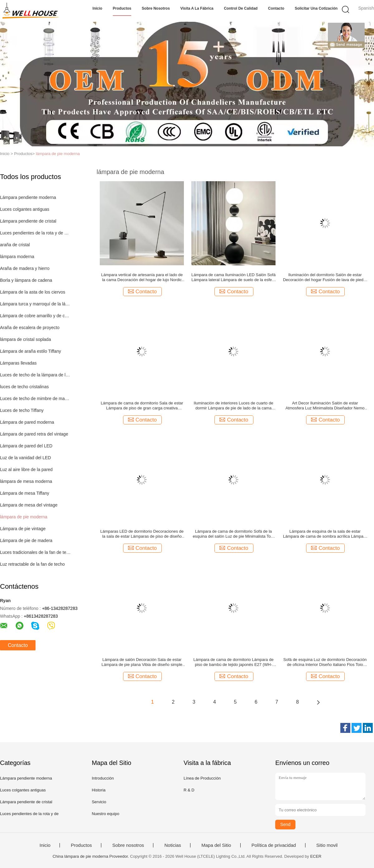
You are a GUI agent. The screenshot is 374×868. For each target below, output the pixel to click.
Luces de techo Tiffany (22, 410)
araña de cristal (15, 245)
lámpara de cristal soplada (25, 339)
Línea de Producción (202, 778)
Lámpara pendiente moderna (28, 197)
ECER (316, 856)
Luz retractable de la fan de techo (32, 564)
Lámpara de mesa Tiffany (25, 493)
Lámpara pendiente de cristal (28, 221)
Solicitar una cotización (316, 8)
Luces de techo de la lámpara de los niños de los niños (35, 375)
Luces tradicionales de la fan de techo (35, 552)
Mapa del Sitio (216, 845)
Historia (98, 790)
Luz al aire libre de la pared (26, 469)
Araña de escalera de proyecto (30, 328)
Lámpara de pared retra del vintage (34, 434)
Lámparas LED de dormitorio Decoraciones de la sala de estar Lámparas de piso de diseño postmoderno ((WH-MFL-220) (142, 534)
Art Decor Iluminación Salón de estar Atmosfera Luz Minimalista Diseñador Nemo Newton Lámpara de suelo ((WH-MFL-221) (325, 406)
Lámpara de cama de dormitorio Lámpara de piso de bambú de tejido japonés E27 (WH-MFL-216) (233, 662)
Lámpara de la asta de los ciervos (33, 292)
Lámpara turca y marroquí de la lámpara (35, 304)
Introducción (103, 778)
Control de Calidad (241, 8)
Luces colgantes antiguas (25, 209)
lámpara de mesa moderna (26, 481)
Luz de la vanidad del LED (25, 458)
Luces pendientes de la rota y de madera (35, 233)
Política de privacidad (274, 845)
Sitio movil (327, 845)
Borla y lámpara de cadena (26, 280)
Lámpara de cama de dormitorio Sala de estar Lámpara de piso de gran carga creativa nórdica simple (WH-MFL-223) (142, 406)
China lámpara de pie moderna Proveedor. (91, 856)
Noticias (173, 845)
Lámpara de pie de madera (26, 540)
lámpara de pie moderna (58, 154)
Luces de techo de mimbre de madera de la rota (35, 399)
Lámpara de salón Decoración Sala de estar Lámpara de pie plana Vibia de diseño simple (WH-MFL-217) (142, 662)
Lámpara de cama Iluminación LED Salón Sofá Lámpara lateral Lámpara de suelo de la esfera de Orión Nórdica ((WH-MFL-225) (233, 277)
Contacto (276, 8)
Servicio (99, 802)
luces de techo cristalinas (24, 387)
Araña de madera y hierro (25, 268)
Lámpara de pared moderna (27, 422)
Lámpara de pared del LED (26, 446)
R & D (189, 790)
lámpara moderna (17, 257)
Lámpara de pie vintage (23, 529)
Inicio (97, 8)
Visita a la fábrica (197, 8)
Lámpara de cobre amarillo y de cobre (35, 316)
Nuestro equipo (105, 814)
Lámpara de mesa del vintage (29, 505)
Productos (122, 8)
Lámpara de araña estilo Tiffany (31, 351)
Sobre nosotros (156, 8)
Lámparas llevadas (18, 363)
